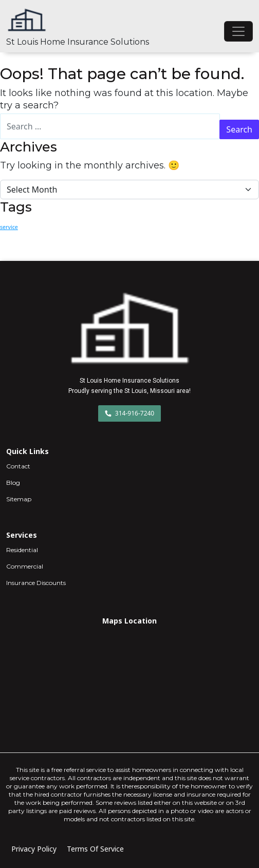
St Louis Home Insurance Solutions (78, 42)
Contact (18, 466)
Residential (22, 550)
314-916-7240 (130, 413)
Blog (13, 483)
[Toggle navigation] (238, 31)
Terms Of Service (95, 849)
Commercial (25, 566)
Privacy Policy (34, 849)
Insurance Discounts (36, 583)
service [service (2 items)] (9, 227)
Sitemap (19, 499)
